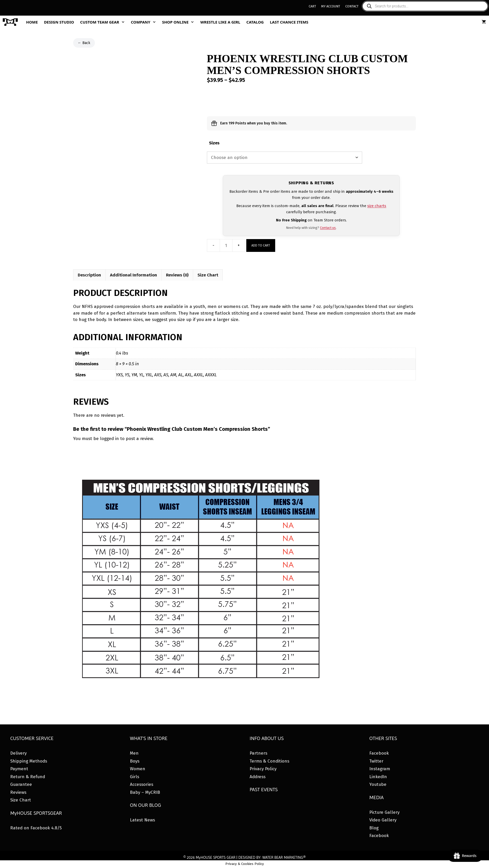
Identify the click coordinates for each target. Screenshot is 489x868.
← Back (84, 43)
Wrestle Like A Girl (220, 22)
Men (134, 753)
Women (138, 769)
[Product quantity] (226, 245)
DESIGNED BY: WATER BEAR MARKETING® (272, 858)
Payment (19, 769)
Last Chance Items (289, 22)
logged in (109, 439)
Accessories (142, 784)
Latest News (142, 820)
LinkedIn (378, 777)
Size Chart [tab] (208, 275)
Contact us (328, 228)
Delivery (18, 753)
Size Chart (21, 800)
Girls (135, 777)
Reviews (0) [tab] (177, 275)
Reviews (18, 792)
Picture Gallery (384, 812)
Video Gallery (383, 820)
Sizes (214, 143)
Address (258, 777)
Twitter (376, 761)
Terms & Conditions (269, 761)
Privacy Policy (263, 769)
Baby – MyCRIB (145, 792)
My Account (331, 6)
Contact (352, 6)
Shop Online (180, 22)
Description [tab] (89, 275)
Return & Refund (28, 777)
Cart (312, 6)
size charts (377, 206)
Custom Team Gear (104, 22)
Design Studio (59, 22)
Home (32, 22)
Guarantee (21, 784)
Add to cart (261, 245)
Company (145, 22)
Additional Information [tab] (134, 275)
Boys (135, 761)
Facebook (379, 753)
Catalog (255, 22)
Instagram (380, 769)
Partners (258, 753)
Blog (374, 828)
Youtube (378, 784)
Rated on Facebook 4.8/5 (36, 828)
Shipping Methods (29, 761)
